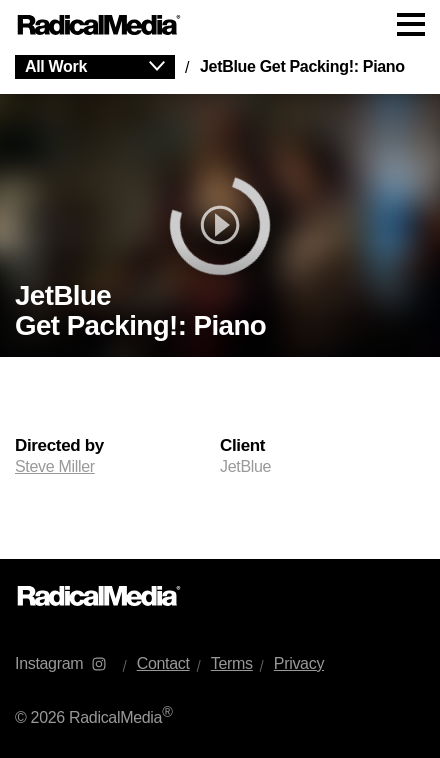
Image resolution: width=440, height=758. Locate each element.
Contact (163, 663)
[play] (220, 225)
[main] (220, 304)
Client (242, 446)
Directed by (59, 446)
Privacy (299, 663)
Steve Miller (55, 466)
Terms (232, 663)
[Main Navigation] (220, 25)
